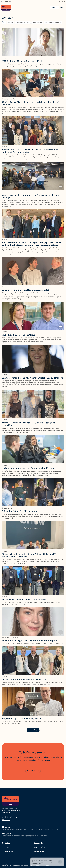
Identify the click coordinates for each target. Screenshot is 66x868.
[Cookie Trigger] (59, 865)
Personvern (47, 865)
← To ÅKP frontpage (6, 1)
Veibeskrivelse (6, 813)
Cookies (38, 865)
